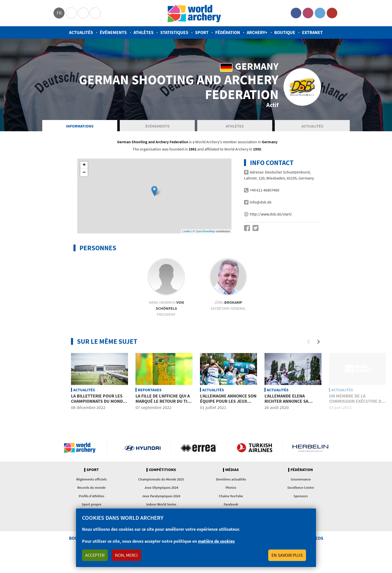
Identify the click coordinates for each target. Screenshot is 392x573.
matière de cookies (216, 541)
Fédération (228, 32)
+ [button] (84, 168)
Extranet (312, 32)
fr (59, 13)
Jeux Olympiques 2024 (161, 490)
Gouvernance (301, 482)
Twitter (320, 13)
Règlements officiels (91, 482)
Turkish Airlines (255, 450)
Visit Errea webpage (199, 450)
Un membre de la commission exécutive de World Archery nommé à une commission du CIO (356, 406)
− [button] (84, 175)
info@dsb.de (261, 204)
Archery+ (257, 32)
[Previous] (308, 344)
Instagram (308, 13)
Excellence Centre (301, 490)
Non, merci (126, 555)
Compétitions (162, 472)
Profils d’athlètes (91, 498)
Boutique (285, 32)
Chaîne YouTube (231, 498)
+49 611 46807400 (264, 192)
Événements (113, 32)
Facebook (296, 13)
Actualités (81, 32)
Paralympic (83, 13)
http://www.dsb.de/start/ (271, 216)
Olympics (71, 13)
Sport (202, 32)
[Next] (318, 344)
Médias (232, 472)
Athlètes (143, 32)
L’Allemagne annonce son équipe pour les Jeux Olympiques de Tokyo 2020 (228, 404)
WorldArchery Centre (95, 13)
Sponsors (301, 498)
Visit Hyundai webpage (143, 450)
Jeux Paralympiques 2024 (161, 498)
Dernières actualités (231, 482)
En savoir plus (287, 555)
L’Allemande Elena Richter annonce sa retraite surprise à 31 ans (289, 406)
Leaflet (186, 234)
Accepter (95, 555)
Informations (80, 128)
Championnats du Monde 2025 (161, 482)
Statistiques (174, 32)
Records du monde (91, 490)
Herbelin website (310, 450)
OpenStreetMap (205, 234)
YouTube (332, 13)
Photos (231, 490)
